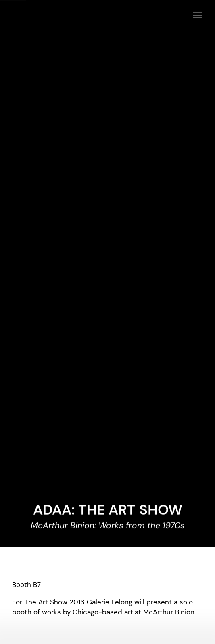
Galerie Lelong (97, 16)
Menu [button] (197, 16)
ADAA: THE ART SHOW (108, 510)
